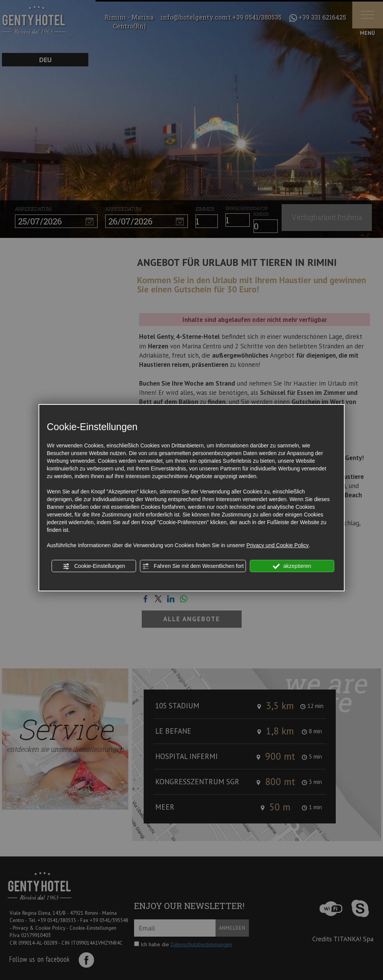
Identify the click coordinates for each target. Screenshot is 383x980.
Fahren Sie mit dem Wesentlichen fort (193, 566)
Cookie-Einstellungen (94, 566)
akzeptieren (292, 566)
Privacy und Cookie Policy (278, 545)
